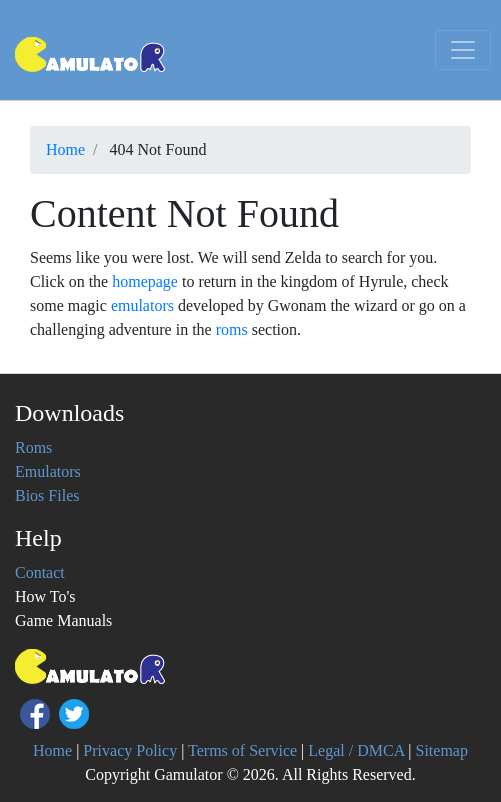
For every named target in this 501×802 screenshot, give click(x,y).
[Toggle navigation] (463, 50)
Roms (33, 447)
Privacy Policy (130, 750)
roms (232, 329)
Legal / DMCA (356, 750)
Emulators (48, 471)
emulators (142, 305)
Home (52, 750)
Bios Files (47, 495)
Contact (40, 572)
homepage (145, 281)
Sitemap (442, 750)
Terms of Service (242, 750)
